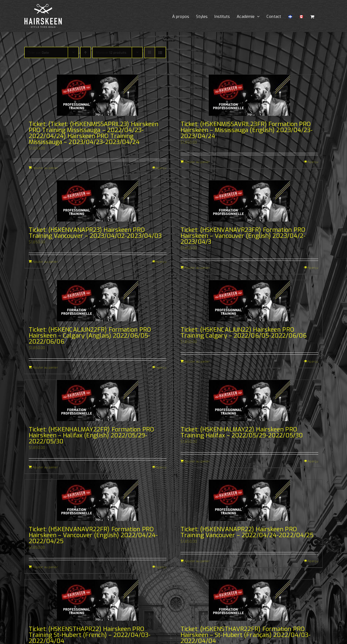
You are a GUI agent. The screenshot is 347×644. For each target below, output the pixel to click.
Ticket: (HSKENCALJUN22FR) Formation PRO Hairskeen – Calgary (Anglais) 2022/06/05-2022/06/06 (90, 336)
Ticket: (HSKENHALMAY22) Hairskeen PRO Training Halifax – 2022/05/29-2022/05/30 (242, 432)
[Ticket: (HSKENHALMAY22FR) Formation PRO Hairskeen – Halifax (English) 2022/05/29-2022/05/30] (98, 401)
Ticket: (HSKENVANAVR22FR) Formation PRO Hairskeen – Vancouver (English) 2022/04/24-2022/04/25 (93, 535)
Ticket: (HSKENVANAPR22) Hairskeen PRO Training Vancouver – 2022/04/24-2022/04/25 (247, 532)
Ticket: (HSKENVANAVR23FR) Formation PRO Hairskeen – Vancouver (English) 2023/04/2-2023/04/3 (243, 236)
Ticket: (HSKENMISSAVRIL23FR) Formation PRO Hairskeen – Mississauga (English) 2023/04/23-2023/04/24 (247, 130)
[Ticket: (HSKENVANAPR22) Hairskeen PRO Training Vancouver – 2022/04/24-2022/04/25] (249, 500)
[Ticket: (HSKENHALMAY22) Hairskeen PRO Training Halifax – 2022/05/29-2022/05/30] (249, 401)
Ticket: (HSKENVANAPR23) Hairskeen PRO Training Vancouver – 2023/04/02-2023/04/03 (95, 233)
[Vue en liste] (160, 52)
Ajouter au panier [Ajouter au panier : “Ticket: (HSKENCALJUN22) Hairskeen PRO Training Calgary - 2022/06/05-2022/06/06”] (197, 361)
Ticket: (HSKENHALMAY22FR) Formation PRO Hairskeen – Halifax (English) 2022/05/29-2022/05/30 (91, 435)
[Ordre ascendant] (86, 52)
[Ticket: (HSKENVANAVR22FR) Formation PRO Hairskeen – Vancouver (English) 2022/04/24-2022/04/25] (98, 500)
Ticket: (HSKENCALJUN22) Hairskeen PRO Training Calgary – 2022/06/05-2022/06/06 (244, 333)
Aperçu (161, 168)
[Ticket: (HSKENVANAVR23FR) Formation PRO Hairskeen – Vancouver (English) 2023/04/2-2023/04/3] (249, 201)
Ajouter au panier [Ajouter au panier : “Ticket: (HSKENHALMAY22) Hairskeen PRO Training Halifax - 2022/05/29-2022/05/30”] (197, 461)
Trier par (38, 52)
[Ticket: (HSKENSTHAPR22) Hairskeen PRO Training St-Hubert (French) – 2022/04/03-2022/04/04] (98, 600)
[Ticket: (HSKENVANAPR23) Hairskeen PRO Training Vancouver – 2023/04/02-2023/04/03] (98, 201)
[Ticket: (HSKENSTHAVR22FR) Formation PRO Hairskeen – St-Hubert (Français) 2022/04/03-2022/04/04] (249, 600)
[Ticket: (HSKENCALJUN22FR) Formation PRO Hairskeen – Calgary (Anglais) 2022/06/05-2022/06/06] (98, 301)
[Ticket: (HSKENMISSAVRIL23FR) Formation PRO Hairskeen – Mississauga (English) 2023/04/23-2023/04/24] (249, 95)
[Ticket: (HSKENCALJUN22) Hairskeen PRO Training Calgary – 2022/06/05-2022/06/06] (249, 301)
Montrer (111, 52)
